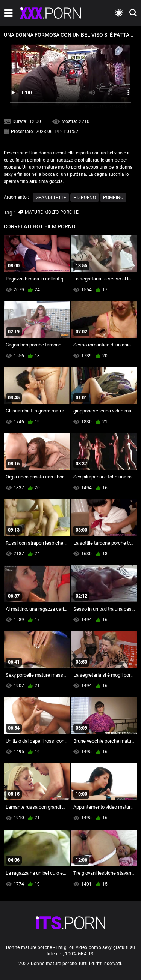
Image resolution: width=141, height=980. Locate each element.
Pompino (113, 198)
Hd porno (85, 198)
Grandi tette (51, 198)
